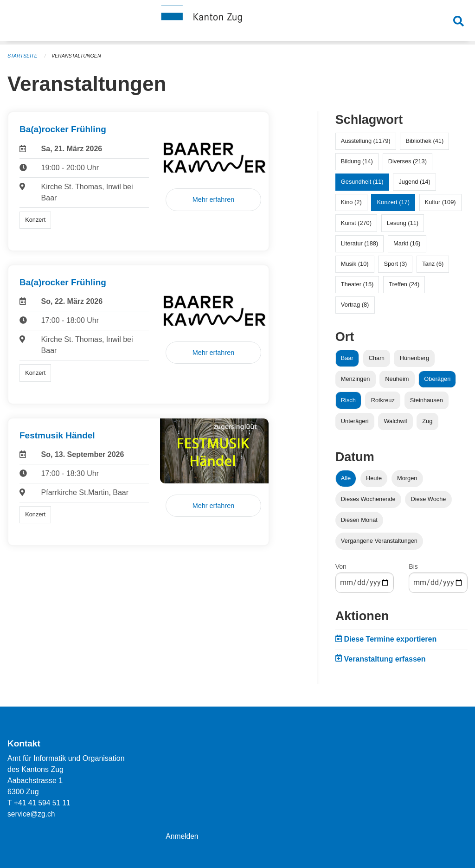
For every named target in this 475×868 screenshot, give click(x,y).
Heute (374, 478)
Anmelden (182, 836)
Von (341, 566)
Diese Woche (429, 499)
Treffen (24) (404, 284)
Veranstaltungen (78, 56)
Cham (377, 358)
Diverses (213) (408, 161)
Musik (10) (355, 264)
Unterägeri (355, 421)
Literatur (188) (359, 243)
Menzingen (356, 379)
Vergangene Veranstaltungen (379, 541)
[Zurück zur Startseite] (237, 22)
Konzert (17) (393, 202)
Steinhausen (427, 400)
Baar (347, 358)
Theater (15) (357, 284)
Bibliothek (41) (424, 141)
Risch (348, 400)
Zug (427, 421)
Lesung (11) (403, 223)
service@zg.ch (32, 814)
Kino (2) (351, 202)
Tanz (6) (433, 264)
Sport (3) (395, 264)
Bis (413, 566)
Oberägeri (437, 379)
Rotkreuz (383, 400)
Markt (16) (407, 243)
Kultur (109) (440, 202)
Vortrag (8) (355, 305)
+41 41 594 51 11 (43, 803)
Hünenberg (414, 358)
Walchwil (395, 421)
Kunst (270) (356, 223)
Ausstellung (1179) (366, 141)
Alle (346, 478)
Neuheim (397, 379)
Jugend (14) (414, 182)
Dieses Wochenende (368, 499)
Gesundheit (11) (362, 182)
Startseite (23, 56)
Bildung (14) (357, 161)
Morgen (407, 478)
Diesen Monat (359, 520)
